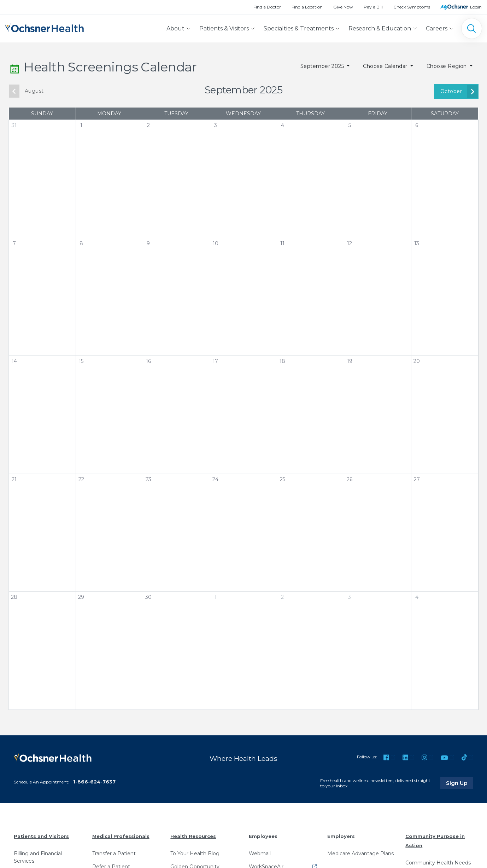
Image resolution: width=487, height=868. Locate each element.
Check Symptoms (412, 7)
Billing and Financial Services (38, 857)
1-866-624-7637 (94, 781)
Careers (437, 28)
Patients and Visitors (41, 836)
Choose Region (448, 66)
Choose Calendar (386, 66)
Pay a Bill (373, 7)
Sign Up (460, 783)
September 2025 (323, 66)
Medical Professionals (121, 836)
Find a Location (307, 7)
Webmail (260, 853)
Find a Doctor (267, 7)
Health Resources (193, 836)
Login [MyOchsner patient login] (476, 7)
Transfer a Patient (114, 853)
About (175, 28)
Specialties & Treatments (299, 28)
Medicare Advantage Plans (360, 853)
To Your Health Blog (195, 853)
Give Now (343, 7)
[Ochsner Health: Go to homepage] (45, 27)
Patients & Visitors (224, 28)
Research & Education (380, 28)
